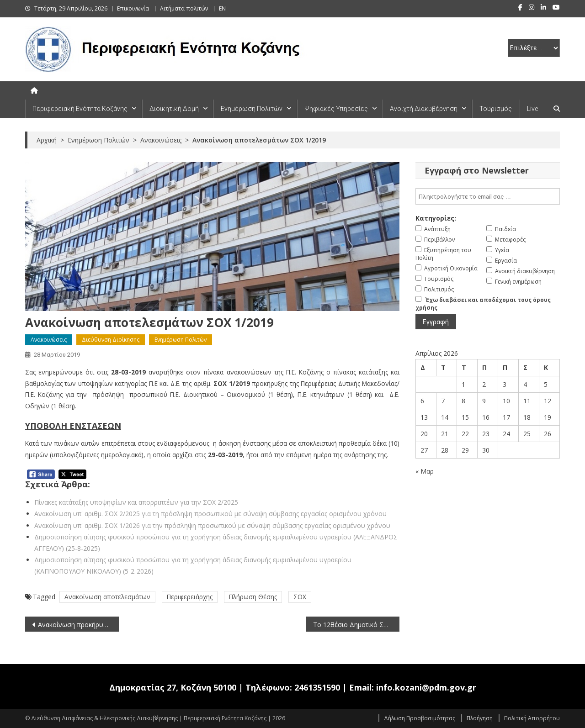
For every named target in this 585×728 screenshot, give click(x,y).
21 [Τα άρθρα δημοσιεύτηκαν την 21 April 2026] (445, 434)
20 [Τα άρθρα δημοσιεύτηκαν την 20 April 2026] (424, 434)
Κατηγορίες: (436, 218)
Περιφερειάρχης (190, 597)
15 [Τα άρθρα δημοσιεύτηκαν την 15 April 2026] (465, 417)
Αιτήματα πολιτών (184, 8)
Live (532, 109)
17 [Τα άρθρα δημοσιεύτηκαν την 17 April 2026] (506, 417)
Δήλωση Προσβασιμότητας (420, 718)
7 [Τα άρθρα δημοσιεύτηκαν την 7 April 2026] (443, 401)
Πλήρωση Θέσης (253, 597)
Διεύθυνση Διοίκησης (111, 340)
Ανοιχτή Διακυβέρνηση (424, 109)
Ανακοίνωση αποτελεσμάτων (107, 597)
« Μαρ (425, 471)
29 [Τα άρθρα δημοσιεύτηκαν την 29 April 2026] (465, 450)
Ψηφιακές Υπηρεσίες (336, 109)
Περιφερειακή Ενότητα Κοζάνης (80, 109)
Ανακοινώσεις (49, 340)
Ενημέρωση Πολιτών (252, 109)
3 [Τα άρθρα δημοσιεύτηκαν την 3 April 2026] (505, 384)
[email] (488, 196)
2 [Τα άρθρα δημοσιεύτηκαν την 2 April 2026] (484, 384)
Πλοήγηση (480, 718)
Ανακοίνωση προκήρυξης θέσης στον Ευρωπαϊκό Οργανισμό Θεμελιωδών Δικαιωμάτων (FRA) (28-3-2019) (78, 625)
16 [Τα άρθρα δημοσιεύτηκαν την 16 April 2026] (486, 417)
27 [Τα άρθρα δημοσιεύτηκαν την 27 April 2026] (424, 450)
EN (222, 8)
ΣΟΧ (300, 597)
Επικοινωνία (133, 8)
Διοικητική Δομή (174, 109)
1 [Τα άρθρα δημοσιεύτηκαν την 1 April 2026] (463, 384)
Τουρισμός (496, 109)
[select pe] (534, 48)
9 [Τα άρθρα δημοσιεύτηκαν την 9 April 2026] (484, 401)
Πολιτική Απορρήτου (532, 718)
